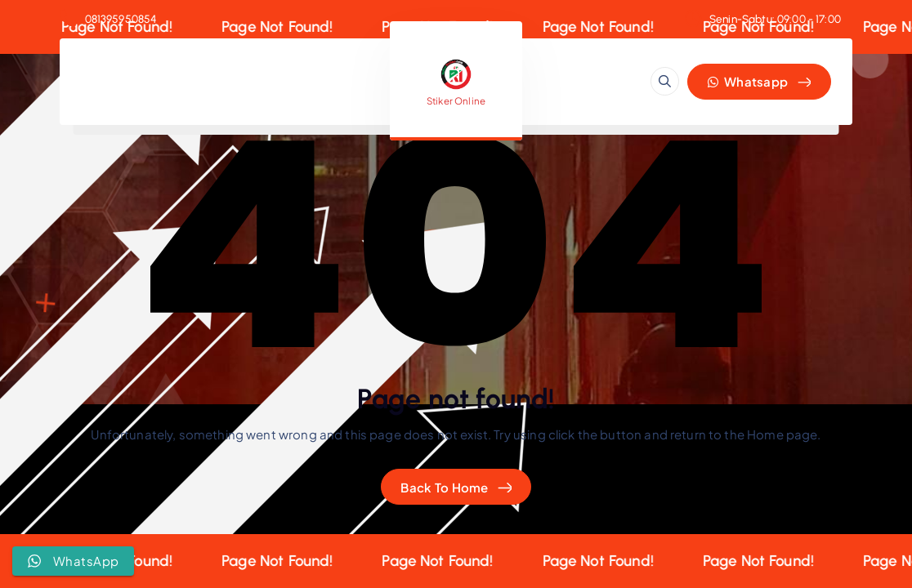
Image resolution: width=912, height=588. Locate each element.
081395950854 (121, 19)
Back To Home (444, 487)
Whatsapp (748, 81)
